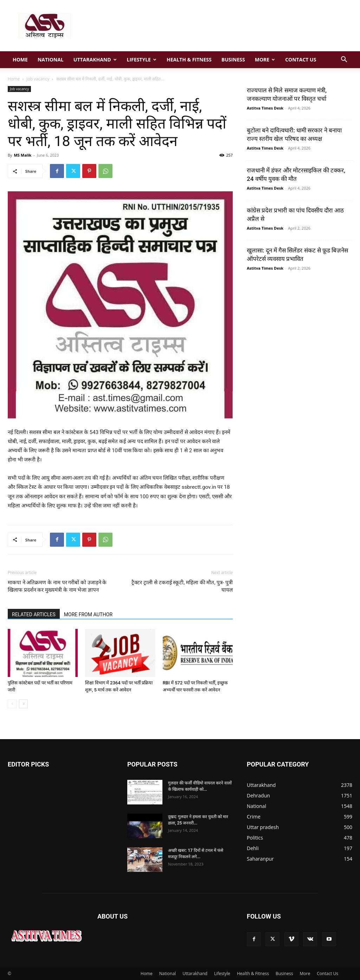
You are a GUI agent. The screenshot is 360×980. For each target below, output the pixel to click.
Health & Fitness (189, 60)
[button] (344, 60)
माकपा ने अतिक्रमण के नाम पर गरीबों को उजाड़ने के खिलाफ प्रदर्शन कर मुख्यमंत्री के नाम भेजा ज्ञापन (57, 586)
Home (20, 60)
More (265, 60)
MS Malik (22, 155)
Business (233, 60)
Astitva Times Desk (265, 108)
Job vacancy (38, 79)
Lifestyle (142, 60)
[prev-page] (12, 704)
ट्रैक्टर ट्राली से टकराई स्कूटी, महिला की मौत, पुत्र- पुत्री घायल (182, 586)
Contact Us (301, 60)
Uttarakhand (95, 60)
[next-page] (23, 704)
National (51, 60)
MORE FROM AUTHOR (88, 614)
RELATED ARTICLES (34, 614)
